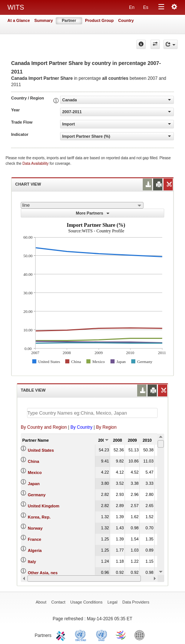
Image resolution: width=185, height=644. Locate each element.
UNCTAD (82, 635)
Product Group (99, 20)
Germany (37, 495)
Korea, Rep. (39, 517)
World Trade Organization (121, 635)
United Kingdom (44, 506)
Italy (32, 562)
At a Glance (19, 20)
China (34, 461)
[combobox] (82, 205)
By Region (106, 427)
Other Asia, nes (43, 573)
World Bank (141, 635)
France (34, 539)
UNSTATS (102, 635)
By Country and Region (44, 427)
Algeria (35, 550)
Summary (44, 20)
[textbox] (92, 413)
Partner (69, 20)
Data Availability (36, 164)
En (132, 7)
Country (126, 20)
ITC (62, 635)
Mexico (35, 473)
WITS (16, 7)
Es (146, 7)
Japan (34, 484)
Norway (35, 528)
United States (41, 450)
